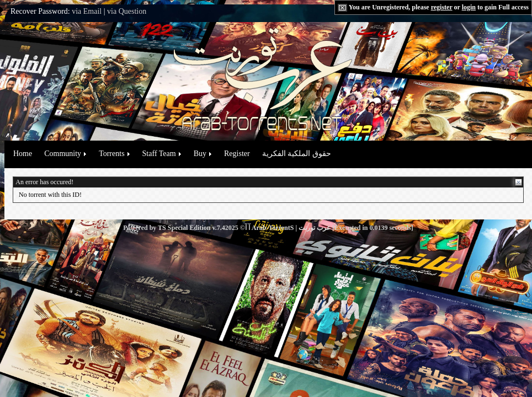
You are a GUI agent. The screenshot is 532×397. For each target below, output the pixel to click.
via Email (87, 11)
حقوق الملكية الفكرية (297, 154)
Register (237, 154)
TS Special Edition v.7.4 (191, 228)
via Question (127, 11)
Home (23, 154)
